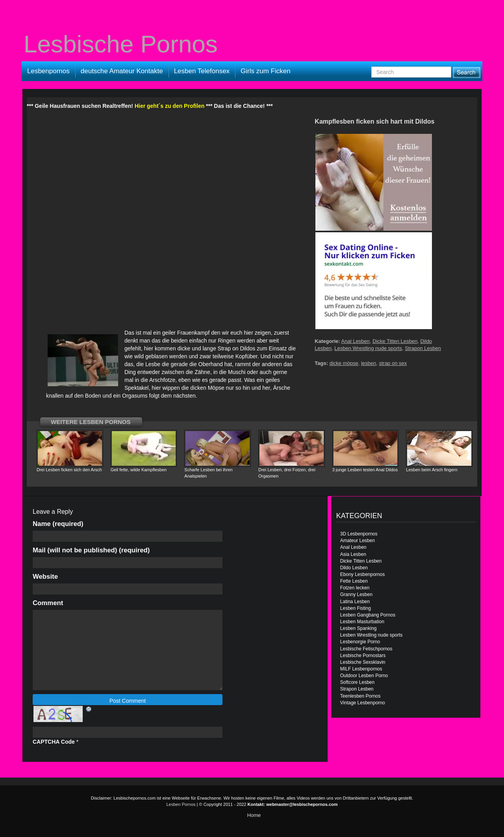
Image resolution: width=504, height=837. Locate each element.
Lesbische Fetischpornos (366, 649)
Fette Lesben (354, 581)
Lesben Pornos (181, 804)
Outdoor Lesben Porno (364, 676)
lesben (369, 363)
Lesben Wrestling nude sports (368, 348)
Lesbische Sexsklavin (363, 662)
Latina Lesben (355, 602)
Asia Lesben (353, 554)
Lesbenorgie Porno (360, 642)
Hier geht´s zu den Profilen (170, 106)
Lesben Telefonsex (202, 71)
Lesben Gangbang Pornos (368, 615)
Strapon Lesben (423, 348)
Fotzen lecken (355, 588)
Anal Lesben (356, 341)
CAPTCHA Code (54, 742)
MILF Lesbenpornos (361, 669)
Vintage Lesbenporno (363, 703)
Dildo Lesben (354, 568)
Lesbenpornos (48, 71)
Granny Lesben (356, 594)
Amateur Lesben (358, 541)
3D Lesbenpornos (359, 534)
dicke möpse (344, 363)
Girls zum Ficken (266, 71)
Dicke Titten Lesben (395, 341)
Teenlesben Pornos (360, 696)
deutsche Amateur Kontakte (122, 71)
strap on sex (393, 363)
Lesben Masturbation (362, 622)
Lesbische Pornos (121, 44)
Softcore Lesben (357, 682)
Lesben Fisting (356, 608)
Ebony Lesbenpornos (362, 574)
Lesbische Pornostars (363, 656)
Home (254, 815)
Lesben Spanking (359, 628)
